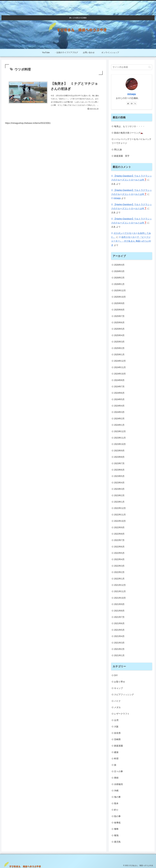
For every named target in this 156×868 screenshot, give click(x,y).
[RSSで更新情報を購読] (135, 103)
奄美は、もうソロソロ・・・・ (129, 126)
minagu (132, 94)
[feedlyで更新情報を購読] (132, 103)
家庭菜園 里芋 (122, 156)
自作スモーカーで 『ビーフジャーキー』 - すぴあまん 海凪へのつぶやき (131, 241)
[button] (150, 67)
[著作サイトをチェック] (128, 103)
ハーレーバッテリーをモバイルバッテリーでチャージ (132, 141)
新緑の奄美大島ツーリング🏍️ (129, 133)
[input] (132, 67)
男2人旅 (118, 150)
